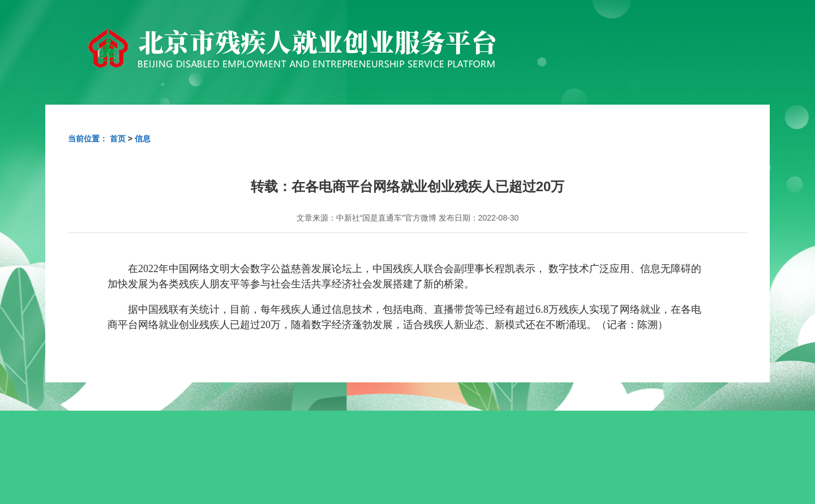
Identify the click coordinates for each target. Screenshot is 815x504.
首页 (118, 139)
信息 (143, 139)
